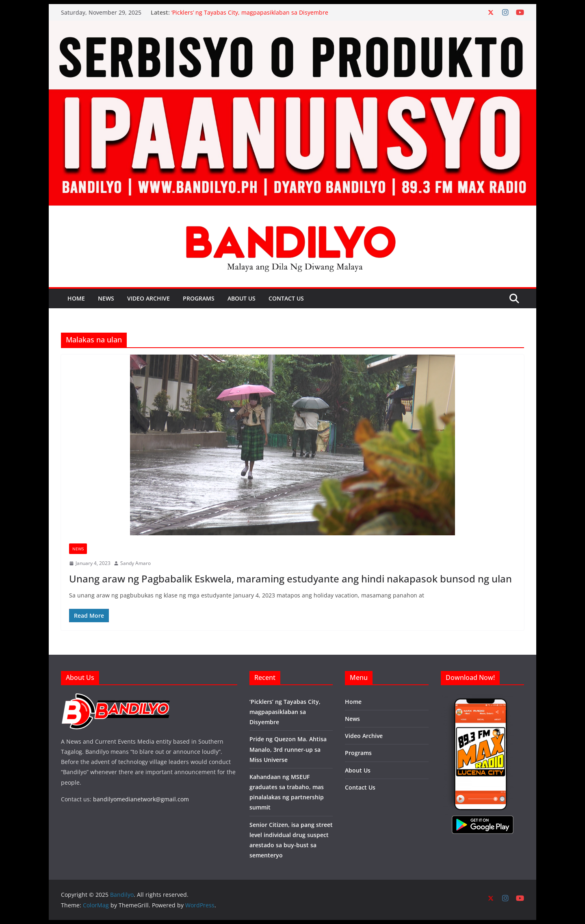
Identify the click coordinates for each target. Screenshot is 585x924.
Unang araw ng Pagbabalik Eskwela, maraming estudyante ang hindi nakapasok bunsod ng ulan (290, 579)
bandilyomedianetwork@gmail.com (141, 799)
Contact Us (286, 298)
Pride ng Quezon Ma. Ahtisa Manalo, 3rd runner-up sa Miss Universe (288, 749)
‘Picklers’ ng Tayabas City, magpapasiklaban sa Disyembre (250, 12)
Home (76, 298)
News (106, 298)
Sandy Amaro (135, 563)
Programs (199, 298)
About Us (242, 298)
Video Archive (148, 298)
